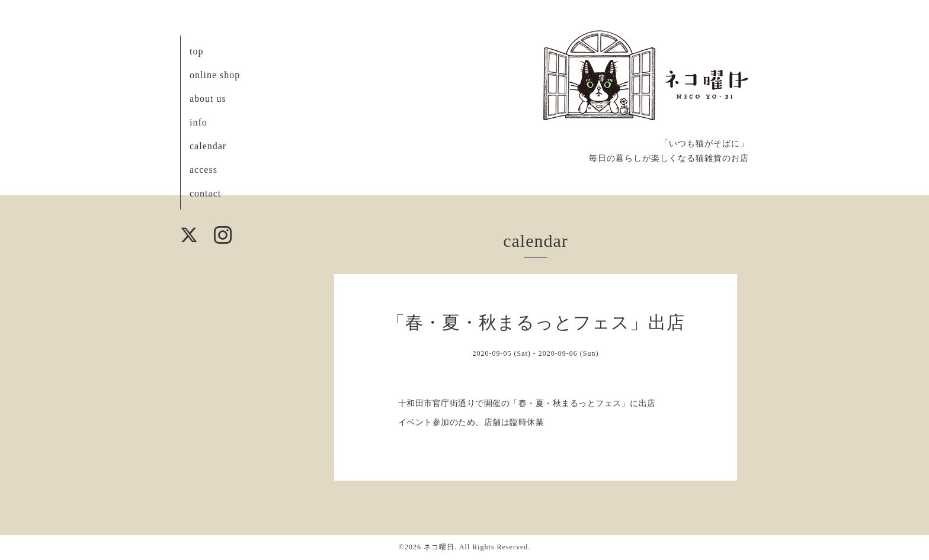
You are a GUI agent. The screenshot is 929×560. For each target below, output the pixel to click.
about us (208, 99)
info (198, 122)
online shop (215, 75)
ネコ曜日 (439, 547)
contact (205, 193)
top (196, 51)
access (204, 170)
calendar (208, 146)
